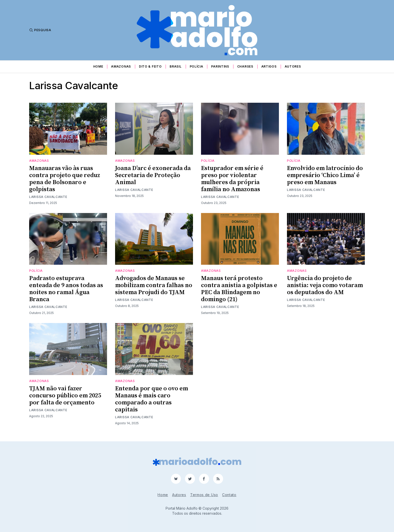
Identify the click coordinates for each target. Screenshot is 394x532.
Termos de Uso (204, 495)
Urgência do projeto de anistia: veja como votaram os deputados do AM (325, 285)
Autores (293, 66)
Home (98, 66)
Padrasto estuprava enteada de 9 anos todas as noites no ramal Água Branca (66, 289)
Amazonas (121, 66)
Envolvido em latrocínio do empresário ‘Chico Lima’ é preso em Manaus (325, 175)
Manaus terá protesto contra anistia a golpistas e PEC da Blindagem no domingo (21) (239, 289)
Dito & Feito (150, 66)
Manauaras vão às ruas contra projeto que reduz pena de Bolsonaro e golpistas (65, 179)
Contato (229, 495)
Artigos (269, 66)
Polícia (196, 66)
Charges (245, 66)
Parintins (220, 66)
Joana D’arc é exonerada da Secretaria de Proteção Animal (153, 175)
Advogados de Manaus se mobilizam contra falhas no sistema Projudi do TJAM (154, 285)
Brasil (176, 66)
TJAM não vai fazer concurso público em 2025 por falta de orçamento (65, 396)
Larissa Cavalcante (48, 197)
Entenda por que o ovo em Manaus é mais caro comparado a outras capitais (152, 399)
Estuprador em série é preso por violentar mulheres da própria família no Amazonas (232, 179)
